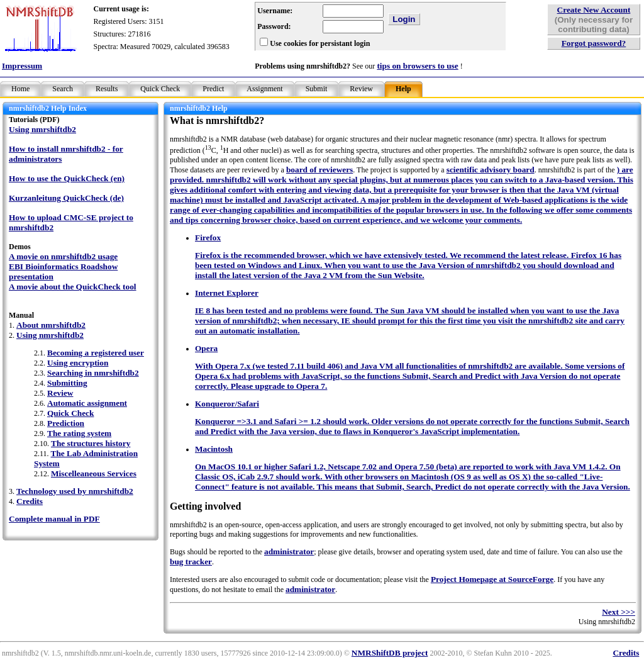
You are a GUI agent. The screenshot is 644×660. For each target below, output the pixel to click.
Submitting (67, 383)
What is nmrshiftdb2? (217, 120)
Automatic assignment (87, 403)
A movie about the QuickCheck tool (73, 287)
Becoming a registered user (96, 353)
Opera (206, 348)
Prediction (66, 423)
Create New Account (594, 10)
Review (361, 89)
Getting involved (205, 506)
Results (107, 89)
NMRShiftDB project (390, 653)
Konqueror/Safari (227, 404)
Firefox (208, 238)
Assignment (264, 89)
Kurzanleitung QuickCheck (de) (66, 198)
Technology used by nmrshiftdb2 (75, 491)
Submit (317, 89)
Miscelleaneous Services (94, 473)
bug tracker (191, 562)
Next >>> (619, 612)
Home (20, 89)
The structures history (91, 443)
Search (63, 89)
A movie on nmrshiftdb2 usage (63, 256)
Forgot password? (594, 43)
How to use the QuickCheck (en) (67, 178)
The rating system (79, 433)
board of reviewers (319, 170)
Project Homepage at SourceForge (492, 579)
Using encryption (78, 363)
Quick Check (160, 89)
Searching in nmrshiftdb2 (93, 373)
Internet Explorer (227, 293)
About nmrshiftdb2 (51, 325)
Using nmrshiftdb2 (42, 129)
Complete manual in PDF (54, 519)
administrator (289, 551)
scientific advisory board (491, 170)
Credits (30, 501)
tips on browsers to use (417, 66)
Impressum (22, 66)
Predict (213, 89)
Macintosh (214, 449)
